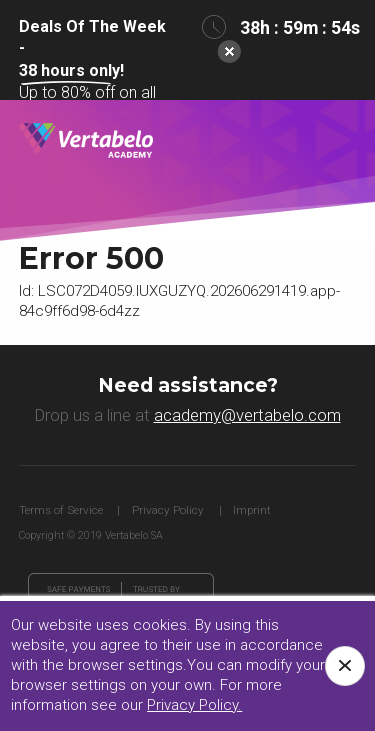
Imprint (252, 510)
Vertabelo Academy (86, 141)
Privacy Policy (168, 510)
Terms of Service (61, 510)
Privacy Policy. (194, 705)
